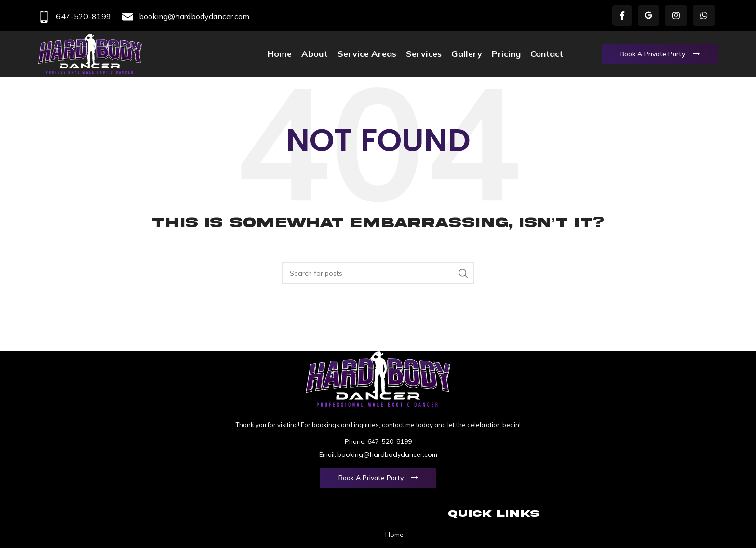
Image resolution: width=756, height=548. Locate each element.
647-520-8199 (74, 17)
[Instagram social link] (676, 15)
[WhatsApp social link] (704, 15)
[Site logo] (90, 53)
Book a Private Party (653, 54)
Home (394, 535)
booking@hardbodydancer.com (186, 17)
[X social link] (648, 15)
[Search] (378, 273)
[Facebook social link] (622, 15)
